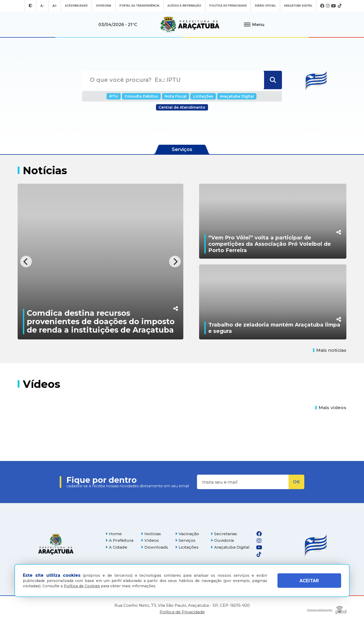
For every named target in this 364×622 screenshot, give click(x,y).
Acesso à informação (184, 6)
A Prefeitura (119, 540)
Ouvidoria (103, 6)
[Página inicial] (56, 544)
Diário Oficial (265, 6)
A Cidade (116, 547)
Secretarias (224, 534)
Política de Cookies (82, 586)
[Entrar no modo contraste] (30, 6)
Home (114, 534)
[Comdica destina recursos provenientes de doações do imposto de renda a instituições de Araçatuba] (100, 262)
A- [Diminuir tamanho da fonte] (42, 6)
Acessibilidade (76, 6)
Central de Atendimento (182, 107)
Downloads (155, 547)
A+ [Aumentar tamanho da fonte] (55, 6)
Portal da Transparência (139, 6)
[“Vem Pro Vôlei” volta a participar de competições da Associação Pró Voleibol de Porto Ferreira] (273, 221)
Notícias (151, 534)
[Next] (175, 262)
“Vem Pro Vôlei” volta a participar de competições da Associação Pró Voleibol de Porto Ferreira (270, 244)
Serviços (185, 540)
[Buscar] (272, 80)
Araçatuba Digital (298, 6)
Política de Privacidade (228, 6)
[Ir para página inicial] (190, 24)
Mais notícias (330, 350)
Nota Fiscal (176, 96)
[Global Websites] (327, 609)
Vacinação (187, 534)
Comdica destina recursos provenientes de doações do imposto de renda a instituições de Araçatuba (101, 321)
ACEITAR (309, 581)
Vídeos (150, 540)
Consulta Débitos (141, 96)
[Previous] (26, 262)
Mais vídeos (331, 408)
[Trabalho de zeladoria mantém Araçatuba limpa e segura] (273, 302)
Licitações (203, 96)
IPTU (114, 96)
